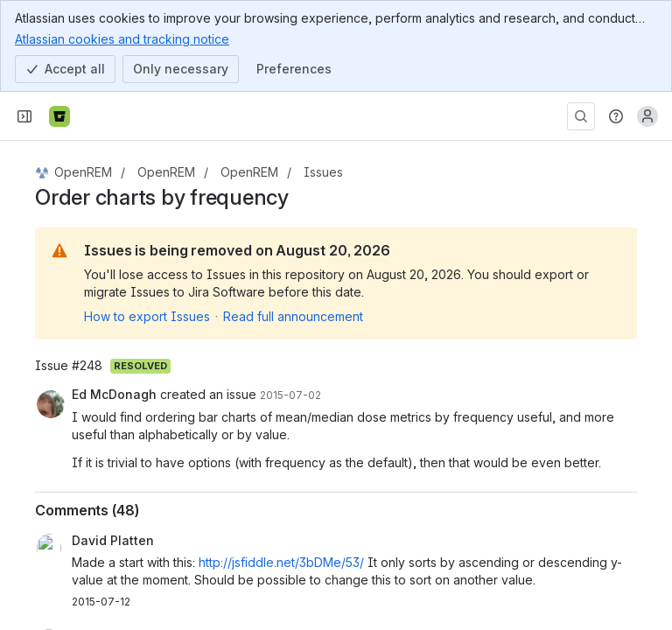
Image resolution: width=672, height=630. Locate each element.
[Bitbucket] (59, 116)
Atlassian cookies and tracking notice (122, 38)
